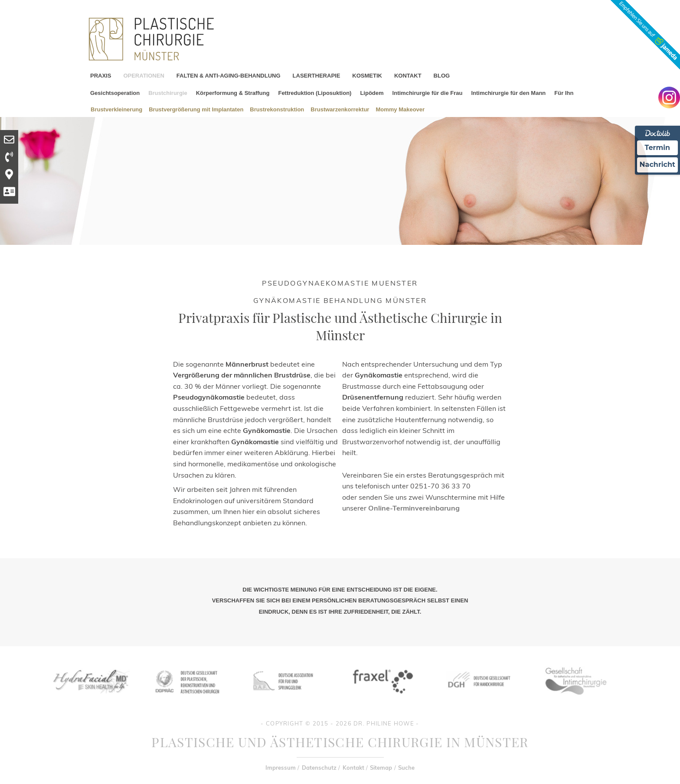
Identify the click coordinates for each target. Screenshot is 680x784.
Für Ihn (564, 93)
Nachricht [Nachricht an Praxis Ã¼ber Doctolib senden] (657, 164)
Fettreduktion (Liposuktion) (315, 93)
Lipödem (372, 93)
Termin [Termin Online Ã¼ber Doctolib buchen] (658, 148)
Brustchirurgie (168, 93)
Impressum (281, 768)
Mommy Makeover (400, 109)
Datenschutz (319, 768)
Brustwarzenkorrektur (340, 109)
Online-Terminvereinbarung (414, 508)
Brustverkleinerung (116, 109)
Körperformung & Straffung (233, 93)
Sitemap (381, 768)
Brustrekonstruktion (277, 109)
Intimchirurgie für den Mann (508, 93)
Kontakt (353, 768)
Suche (406, 768)
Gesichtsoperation (115, 93)
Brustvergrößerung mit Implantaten (196, 109)
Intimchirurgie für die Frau (428, 93)
